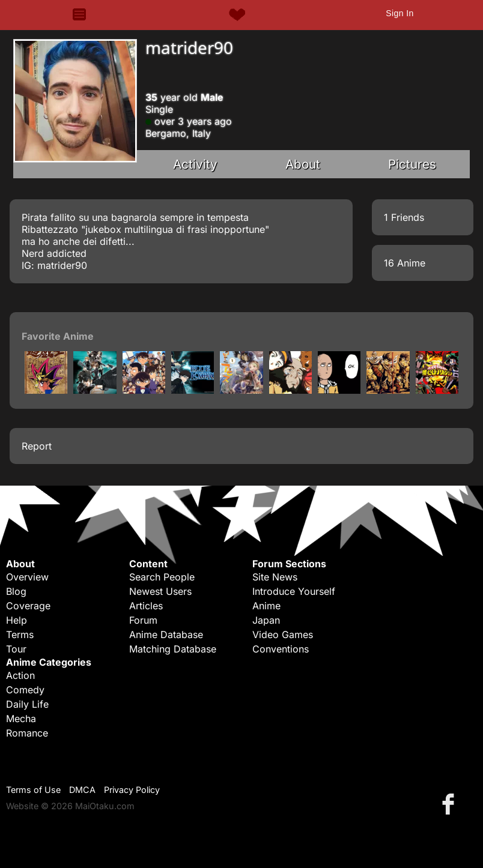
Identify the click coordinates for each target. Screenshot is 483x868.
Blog (16, 591)
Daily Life (27, 704)
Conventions (281, 649)
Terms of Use (33, 790)
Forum (143, 620)
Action (20, 675)
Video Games (283, 634)
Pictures (412, 164)
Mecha (21, 719)
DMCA (82, 790)
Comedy (25, 690)
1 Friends (404, 217)
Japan (266, 620)
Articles (146, 606)
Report (37, 446)
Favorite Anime (58, 336)
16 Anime (405, 263)
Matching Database (173, 649)
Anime (266, 606)
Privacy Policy (132, 790)
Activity (195, 164)
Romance (27, 733)
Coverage (28, 606)
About (303, 164)
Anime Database (166, 634)
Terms (20, 634)
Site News (275, 577)
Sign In (399, 13)
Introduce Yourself (294, 591)
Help (17, 620)
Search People (162, 577)
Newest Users (160, 591)
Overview (27, 577)
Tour (16, 649)
